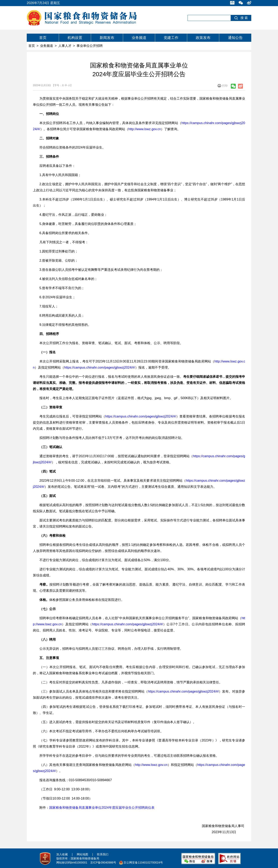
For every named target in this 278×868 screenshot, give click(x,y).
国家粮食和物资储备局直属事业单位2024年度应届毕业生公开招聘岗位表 (102, 808)
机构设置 (75, 38)
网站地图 (82, 854)
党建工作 (171, 38)
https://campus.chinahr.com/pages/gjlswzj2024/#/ (100, 367)
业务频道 (139, 38)
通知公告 (235, 38)
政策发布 (203, 38)
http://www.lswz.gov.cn (145, 129)
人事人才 (65, 46)
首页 (43, 38)
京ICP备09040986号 (103, 862)
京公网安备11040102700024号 (143, 862)
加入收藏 (62, 854)
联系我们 (103, 854)
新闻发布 (107, 38)
